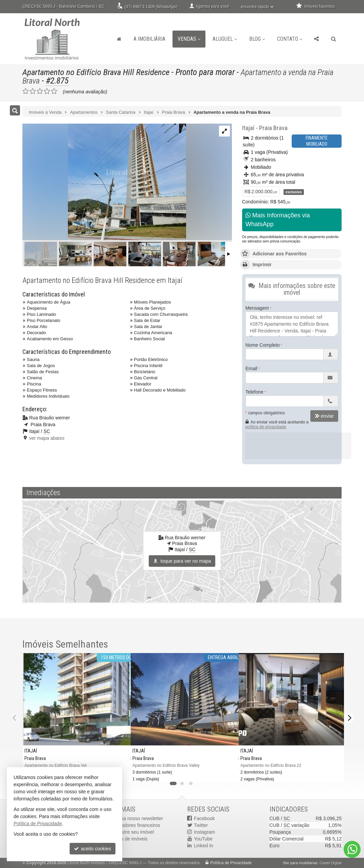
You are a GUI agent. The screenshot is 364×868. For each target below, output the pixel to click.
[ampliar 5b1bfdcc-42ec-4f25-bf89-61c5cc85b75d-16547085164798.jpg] (104, 182)
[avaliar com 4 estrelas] (47, 91)
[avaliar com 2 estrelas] (33, 91)
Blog (257, 39)
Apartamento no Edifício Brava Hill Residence (97, 72)
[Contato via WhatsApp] (352, 849)
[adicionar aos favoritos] (228, 773)
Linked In (204, 846)
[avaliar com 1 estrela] (26, 91)
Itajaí (248, 128)
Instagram (204, 832)
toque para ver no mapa (182, 561)
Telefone (254, 392)
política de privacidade (266, 427)
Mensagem (257, 308)
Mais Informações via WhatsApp (278, 220)
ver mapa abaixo (47, 438)
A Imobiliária (149, 39)
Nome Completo (263, 345)
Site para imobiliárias (300, 863)
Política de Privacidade (231, 863)
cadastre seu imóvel (133, 832)
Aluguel (225, 39)
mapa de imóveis (130, 839)
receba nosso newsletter (138, 818)
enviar (324, 416)
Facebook (204, 818)
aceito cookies (93, 849)
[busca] (334, 39)
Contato (290, 39)
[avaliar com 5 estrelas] (54, 91)
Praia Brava (272, 128)
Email (251, 368)
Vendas (189, 39)
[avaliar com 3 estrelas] (40, 91)
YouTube (203, 839)
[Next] (349, 718)
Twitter (201, 825)
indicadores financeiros (136, 825)
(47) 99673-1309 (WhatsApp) (151, 7)
